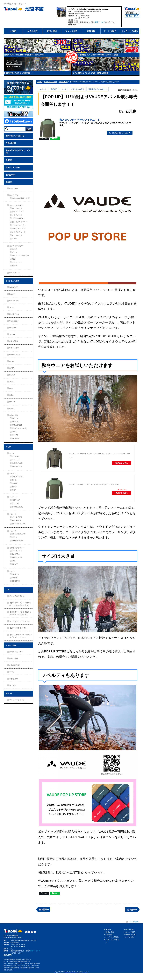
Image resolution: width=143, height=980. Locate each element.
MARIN (12, 402)
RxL (14, 561)
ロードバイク (17, 208)
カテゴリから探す (16, 246)
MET (14, 490)
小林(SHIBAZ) (15, 665)
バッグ (12, 571)
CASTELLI (16, 460)
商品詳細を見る (119, 471)
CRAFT (15, 564)
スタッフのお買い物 (17, 596)
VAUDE (15, 578)
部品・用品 (14, 415)
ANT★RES (16, 520)
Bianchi (12, 294)
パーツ (15, 252)
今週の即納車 (11, 143)
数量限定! (9, 160)
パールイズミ (17, 466)
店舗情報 (91, 31)
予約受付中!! (11, 175)
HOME (13, 31)
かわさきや (14, 679)
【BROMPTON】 (19, 218)
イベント (9, 694)
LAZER (15, 483)
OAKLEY (16, 504)
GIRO (14, 480)
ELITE (14, 432)
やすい (12, 672)
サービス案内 (110, 31)
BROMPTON (14, 301)
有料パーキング (100, 22)
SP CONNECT (15, 273)
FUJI (11, 388)
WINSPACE (14, 287)
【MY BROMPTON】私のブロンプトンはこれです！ (21, 636)
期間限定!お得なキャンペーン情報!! (18, 152)
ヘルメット (14, 474)
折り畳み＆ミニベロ (20, 222)
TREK (12, 307)
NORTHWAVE (18, 541)
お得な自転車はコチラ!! (21, 198)
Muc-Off (15, 435)
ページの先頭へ (135, 929)
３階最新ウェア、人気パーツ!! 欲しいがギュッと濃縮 (98, 55)
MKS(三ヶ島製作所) (20, 428)
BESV (12, 361)
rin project (16, 456)
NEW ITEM (14, 188)
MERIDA (13, 328)
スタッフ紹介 (71, 31)
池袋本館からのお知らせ (15, 136)
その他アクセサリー (17, 548)
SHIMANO (16, 439)
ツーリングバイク (19, 229)
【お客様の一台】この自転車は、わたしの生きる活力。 (20, 604)
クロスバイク (17, 215)
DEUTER (16, 574)
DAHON (12, 375)
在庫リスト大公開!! (13, 168)
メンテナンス (17, 262)
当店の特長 (33, 31)
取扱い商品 (52, 31)
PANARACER (17, 425)
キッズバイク (17, 235)
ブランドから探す (12, 281)
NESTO (12, 409)
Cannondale (14, 321)
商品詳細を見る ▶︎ (125, 137)
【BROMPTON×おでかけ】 (20, 628)
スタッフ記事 (11, 645)
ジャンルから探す (16, 205)
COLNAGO (14, 341)
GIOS (11, 395)
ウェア (8, 447)
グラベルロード (18, 212)
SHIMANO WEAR (19, 524)
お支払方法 (130, 944)
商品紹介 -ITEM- (51, 82)
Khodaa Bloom (15, 355)
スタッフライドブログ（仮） (20, 621)
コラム (8, 590)
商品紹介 (9, 182)
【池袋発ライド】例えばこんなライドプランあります (20, 613)
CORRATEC (14, 348)
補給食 (15, 266)
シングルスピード (19, 232)
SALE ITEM (14, 195)
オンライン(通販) (130, 31)
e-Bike (15, 239)
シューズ (13, 531)
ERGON (15, 422)
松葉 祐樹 (14, 658)
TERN (12, 382)
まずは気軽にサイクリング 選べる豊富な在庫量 (90, 73)
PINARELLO (14, 314)
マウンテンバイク (19, 225)
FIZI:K (14, 537)
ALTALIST (16, 500)
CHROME (16, 581)
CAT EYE (16, 418)
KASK (14, 487)
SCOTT (12, 334)
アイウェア (14, 497)
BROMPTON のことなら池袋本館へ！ (19, 73)
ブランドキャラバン (17, 700)
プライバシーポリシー (112, 948)
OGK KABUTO (18, 477)
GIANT (12, 368)
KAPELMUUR (17, 463)
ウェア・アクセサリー (21, 255)
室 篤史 (13, 685)
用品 (14, 259)
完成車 (15, 249)
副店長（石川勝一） (17, 652)
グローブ (13, 514)
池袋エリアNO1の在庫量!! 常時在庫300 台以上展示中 (24, 55)
